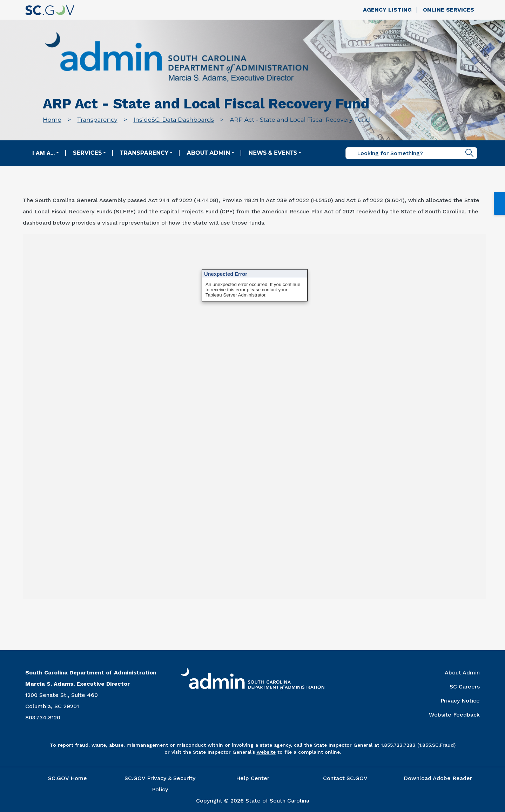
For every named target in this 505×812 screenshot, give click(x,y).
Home (52, 120)
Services (87, 153)
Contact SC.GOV (345, 778)
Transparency (97, 120)
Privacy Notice (460, 701)
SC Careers (465, 687)
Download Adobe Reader (438, 778)
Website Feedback (454, 715)
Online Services (449, 10)
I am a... (43, 153)
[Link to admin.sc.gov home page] (176, 58)
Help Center (253, 778)
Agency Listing (387, 10)
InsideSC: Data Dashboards (173, 120)
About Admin (208, 153)
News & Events (273, 153)
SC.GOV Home (68, 778)
